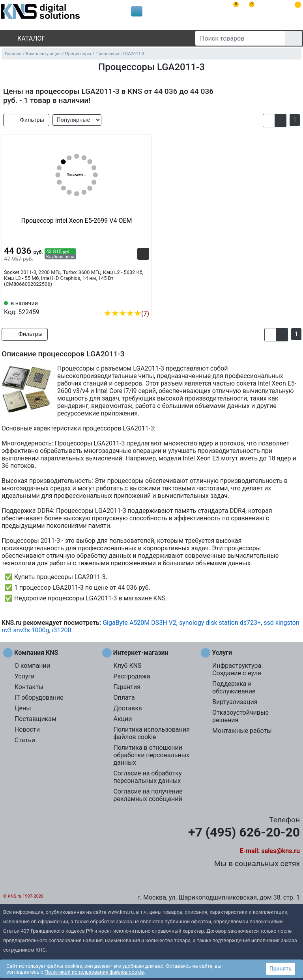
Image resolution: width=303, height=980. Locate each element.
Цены (23, 708)
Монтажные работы (242, 731)
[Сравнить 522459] (130, 302)
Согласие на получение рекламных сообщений (148, 795)
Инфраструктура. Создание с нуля (238, 669)
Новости (27, 729)
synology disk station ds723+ (220, 623)
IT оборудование (39, 698)
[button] (269, 121)
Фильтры (26, 120)
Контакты (29, 687)
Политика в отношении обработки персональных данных (151, 755)
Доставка (127, 708)
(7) (126, 314)
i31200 (62, 630)
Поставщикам (36, 719)
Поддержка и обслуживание (234, 687)
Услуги (25, 676)
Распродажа (132, 676)
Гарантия (127, 687)
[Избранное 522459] (143, 302)
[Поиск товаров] (240, 38)
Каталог (24, 38)
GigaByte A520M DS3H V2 (139, 623)
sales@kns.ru (281, 851)
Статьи (25, 740)
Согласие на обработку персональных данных (147, 777)
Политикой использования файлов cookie (94, 972)
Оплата (124, 698)
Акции (123, 719)
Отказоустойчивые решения (240, 716)
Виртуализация (235, 702)
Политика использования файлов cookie (151, 733)
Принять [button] (281, 969)
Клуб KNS (127, 666)
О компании (32, 666)
